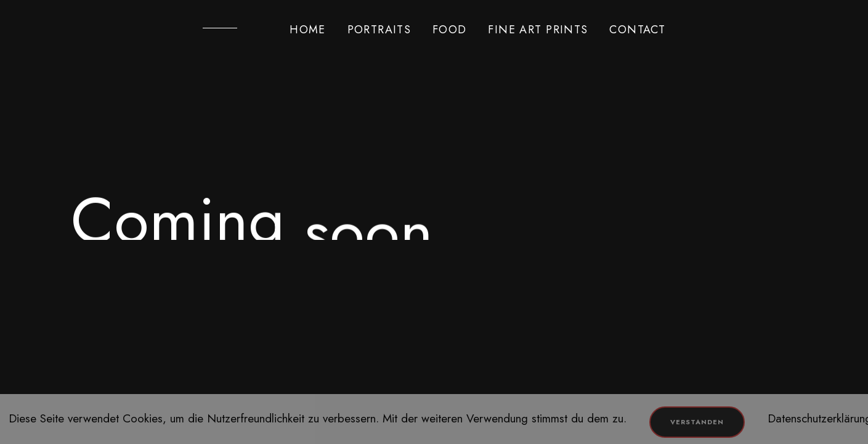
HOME (308, 30)
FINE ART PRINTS (538, 30)
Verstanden (697, 422)
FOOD (450, 30)
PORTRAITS (379, 30)
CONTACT (637, 30)
